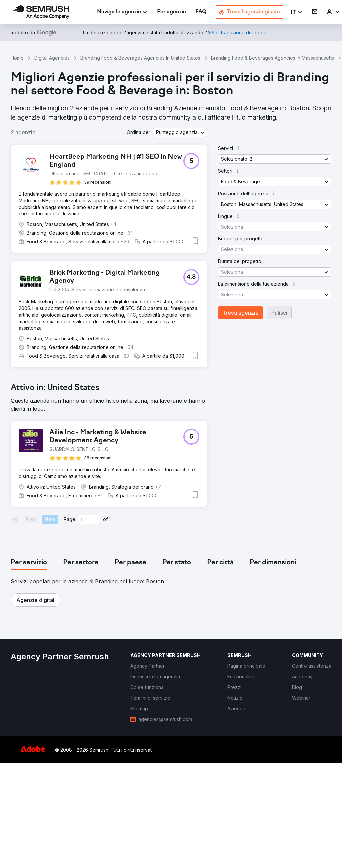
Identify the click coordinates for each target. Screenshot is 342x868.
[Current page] (89, 519)
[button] (297, 12)
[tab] (29, 563)
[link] (171, 12)
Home (17, 58)
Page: (70, 519)
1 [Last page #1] (110, 519)
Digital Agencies (52, 58)
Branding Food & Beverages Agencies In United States (140, 58)
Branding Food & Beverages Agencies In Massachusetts (272, 58)
